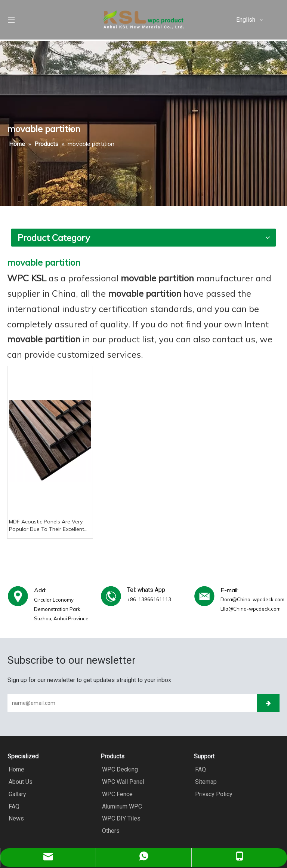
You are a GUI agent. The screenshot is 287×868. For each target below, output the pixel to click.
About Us (19, 781)
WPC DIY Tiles (120, 817)
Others (109, 829)
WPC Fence (116, 793)
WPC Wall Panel (122, 781)
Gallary (16, 793)
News (15, 817)
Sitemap (205, 781)
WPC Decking (118, 769)
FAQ (13, 805)
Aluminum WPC (121, 805)
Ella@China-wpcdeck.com (251, 609)
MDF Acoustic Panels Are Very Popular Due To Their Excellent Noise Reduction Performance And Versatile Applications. (47, 525)
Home (15, 769)
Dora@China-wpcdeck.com (252, 599)
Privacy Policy (213, 793)
